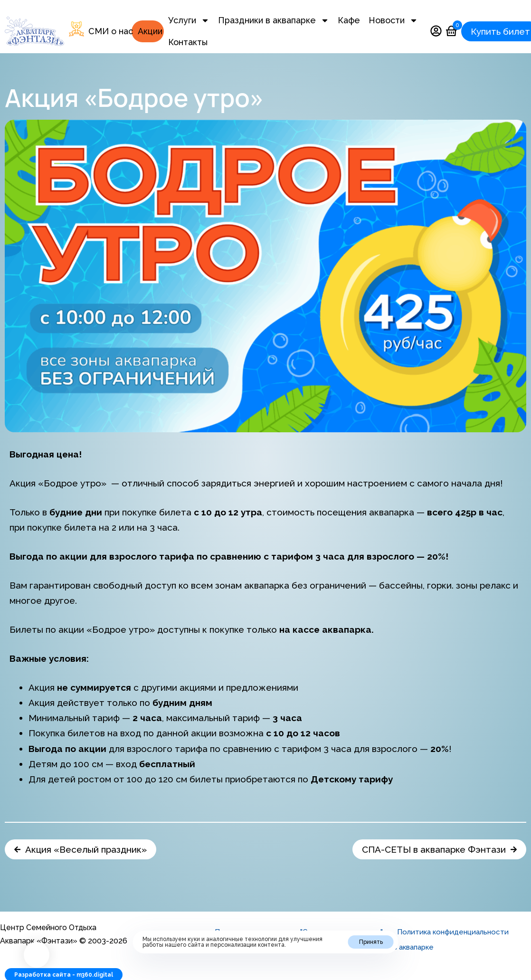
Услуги (189, 20)
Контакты (188, 42)
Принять (371, 942)
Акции (150, 31)
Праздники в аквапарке (274, 20)
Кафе (349, 20)
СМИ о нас (111, 31)
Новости (393, 20)
